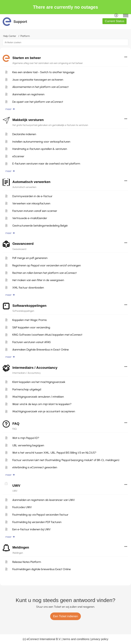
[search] (65, 42)
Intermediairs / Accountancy (35, 368)
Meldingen (21, 547)
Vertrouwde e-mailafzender (30, 218)
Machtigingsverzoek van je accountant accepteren (44, 411)
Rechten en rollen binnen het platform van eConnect (44, 273)
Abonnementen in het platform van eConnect (40, 87)
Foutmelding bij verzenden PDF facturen (37, 522)
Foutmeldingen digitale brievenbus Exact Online (41, 569)
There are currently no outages (65, 7)
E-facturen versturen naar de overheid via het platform (46, 164)
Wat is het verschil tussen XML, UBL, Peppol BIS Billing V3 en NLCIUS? (54, 453)
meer (10, 109)
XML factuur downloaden (28, 288)
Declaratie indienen (24, 134)
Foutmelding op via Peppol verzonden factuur (40, 515)
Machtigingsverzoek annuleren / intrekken (38, 397)
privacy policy (100, 639)
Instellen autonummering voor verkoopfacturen (41, 142)
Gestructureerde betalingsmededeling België (40, 226)
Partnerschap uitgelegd (27, 389)
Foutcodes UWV (22, 507)
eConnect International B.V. (44, 639)
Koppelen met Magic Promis (29, 320)
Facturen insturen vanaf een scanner (35, 211)
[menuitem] (116, 16)
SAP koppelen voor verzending (31, 327)
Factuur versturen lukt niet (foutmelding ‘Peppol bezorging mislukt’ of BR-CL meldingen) (66, 460)
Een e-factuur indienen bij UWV (31, 529)
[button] (116, 16)
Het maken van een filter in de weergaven (38, 280)
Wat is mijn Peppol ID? (26, 438)
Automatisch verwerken (31, 182)
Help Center (10, 36)
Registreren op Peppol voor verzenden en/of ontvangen (46, 265)
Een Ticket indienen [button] (66, 616)
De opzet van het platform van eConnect (38, 102)
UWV (16, 486)
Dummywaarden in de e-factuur (32, 196)
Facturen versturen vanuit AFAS (31, 342)
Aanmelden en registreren (28, 94)
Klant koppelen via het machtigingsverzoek (39, 382)
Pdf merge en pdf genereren (30, 258)
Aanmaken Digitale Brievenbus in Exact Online (41, 350)
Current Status (115, 21)
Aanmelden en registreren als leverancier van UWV (43, 500)
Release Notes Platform (27, 562)
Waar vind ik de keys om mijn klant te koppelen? (42, 404)
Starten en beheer (27, 58)
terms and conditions (76, 639)
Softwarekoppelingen (29, 306)
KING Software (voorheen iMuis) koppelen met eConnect (47, 335)
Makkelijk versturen (28, 120)
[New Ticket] (66, 616)
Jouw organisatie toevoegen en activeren (38, 80)
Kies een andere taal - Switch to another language (43, 72)
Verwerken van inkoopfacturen (31, 203)
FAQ (16, 424)
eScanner (18, 156)
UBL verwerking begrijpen (28, 445)
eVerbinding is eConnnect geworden (35, 467)
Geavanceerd (23, 244)
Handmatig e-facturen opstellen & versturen (40, 149)
